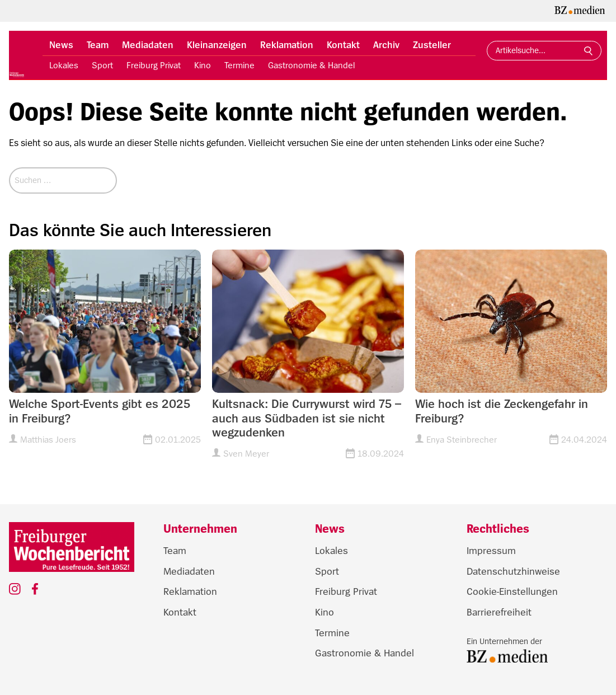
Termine (239, 65)
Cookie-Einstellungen (512, 591)
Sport (102, 65)
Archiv (386, 45)
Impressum (491, 551)
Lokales (64, 65)
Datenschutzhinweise (513, 571)
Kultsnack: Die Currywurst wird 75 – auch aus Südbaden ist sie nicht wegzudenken (307, 418)
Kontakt (343, 45)
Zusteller (432, 45)
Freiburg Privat (154, 65)
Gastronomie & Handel (311, 65)
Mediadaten (148, 45)
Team (98, 45)
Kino (203, 65)
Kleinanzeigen (217, 45)
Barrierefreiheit (499, 612)
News (61, 45)
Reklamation (287, 45)
